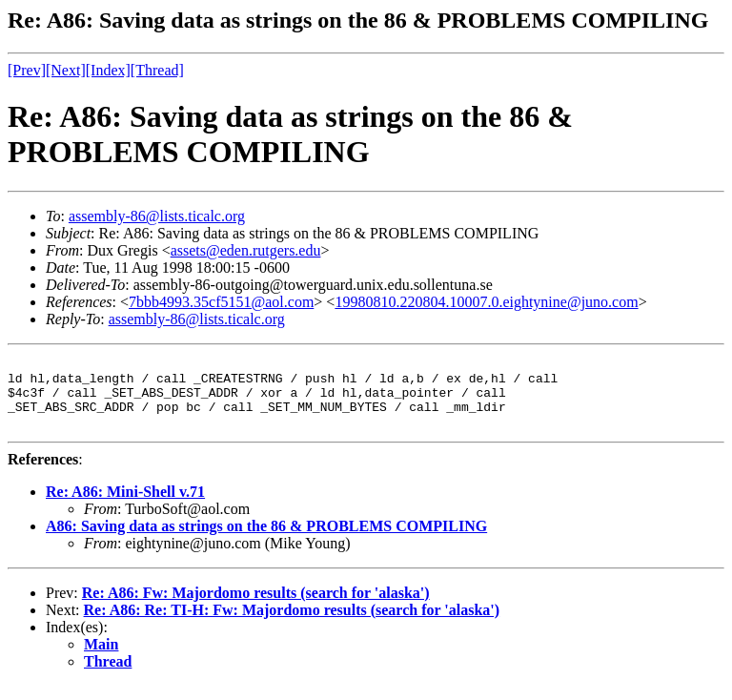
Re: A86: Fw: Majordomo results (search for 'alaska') (256, 607)
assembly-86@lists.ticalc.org (157, 216)
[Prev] (27, 70)
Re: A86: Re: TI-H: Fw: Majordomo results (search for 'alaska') (292, 624)
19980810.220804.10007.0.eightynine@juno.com (486, 302)
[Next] (66, 70)
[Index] (108, 70)
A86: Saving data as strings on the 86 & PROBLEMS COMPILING (266, 540)
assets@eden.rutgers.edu (246, 250)
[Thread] (157, 70)
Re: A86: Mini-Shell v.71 (125, 506)
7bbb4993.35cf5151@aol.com (221, 302)
